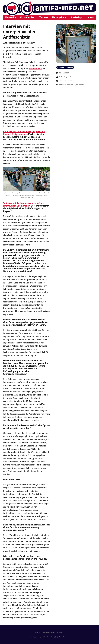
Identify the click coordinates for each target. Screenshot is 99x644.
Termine (44, 17)
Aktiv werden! (28, 17)
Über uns (38, 632)
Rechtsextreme (36, 68)
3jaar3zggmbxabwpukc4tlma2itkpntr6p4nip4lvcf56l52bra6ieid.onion (49, 637)
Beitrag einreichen (49, 632)
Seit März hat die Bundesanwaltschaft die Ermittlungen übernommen (24, 204)
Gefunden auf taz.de (67, 81)
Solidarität (80, 85)
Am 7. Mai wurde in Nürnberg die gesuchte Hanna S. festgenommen (24, 133)
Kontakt (60, 632)
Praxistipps (77, 17)
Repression (71, 85)
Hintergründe (59, 17)
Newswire (11, 17)
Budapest (62, 85)
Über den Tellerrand (65, 67)
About (91, 17)
